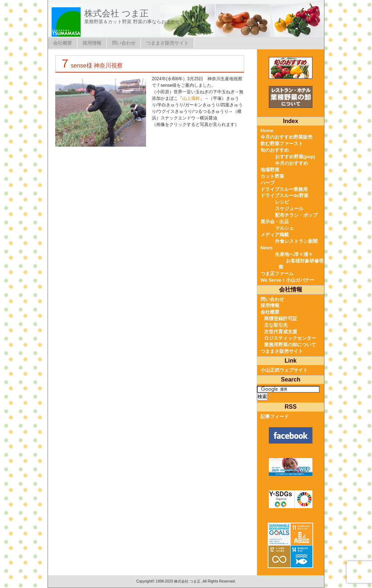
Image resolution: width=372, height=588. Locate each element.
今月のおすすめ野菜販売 (286, 137)
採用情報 (92, 43)
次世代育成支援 (281, 332)
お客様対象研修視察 (301, 264)
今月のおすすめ (292, 163)
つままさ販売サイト (167, 43)
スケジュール (289, 209)
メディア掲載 (275, 235)
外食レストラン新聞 (296, 241)
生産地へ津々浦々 (294, 254)
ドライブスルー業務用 (284, 189)
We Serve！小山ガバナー (287, 280)
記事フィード (275, 416)
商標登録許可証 (281, 318)
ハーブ (268, 183)
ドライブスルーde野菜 (284, 195)
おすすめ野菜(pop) (295, 157)
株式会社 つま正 (116, 13)
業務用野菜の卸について (290, 345)
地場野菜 (270, 170)
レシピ (282, 202)
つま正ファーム (277, 273)
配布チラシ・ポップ (296, 215)
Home (267, 130)
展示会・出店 (275, 222)
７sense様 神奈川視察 (91, 66)
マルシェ (284, 228)
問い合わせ (124, 43)
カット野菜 (272, 176)
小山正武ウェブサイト (284, 370)
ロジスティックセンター (290, 338)
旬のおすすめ (275, 150)
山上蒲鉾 (191, 98)
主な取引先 (276, 325)
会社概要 (62, 43)
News (266, 248)
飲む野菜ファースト (282, 144)
